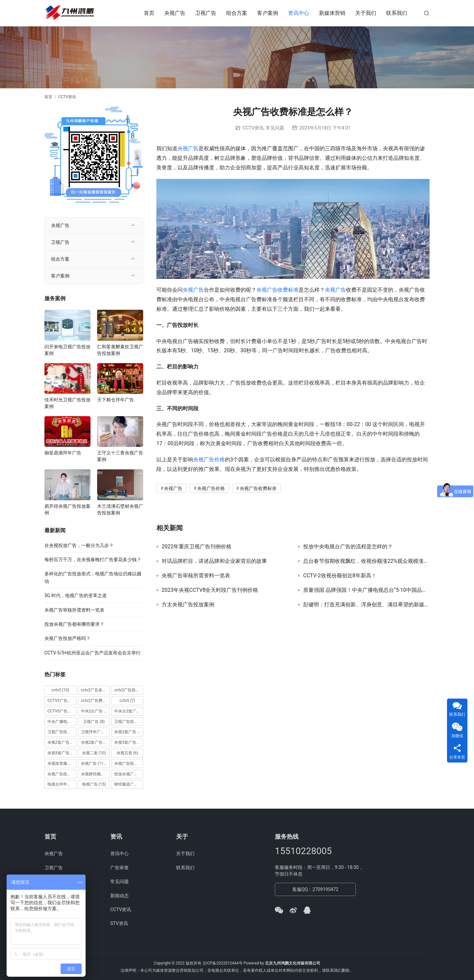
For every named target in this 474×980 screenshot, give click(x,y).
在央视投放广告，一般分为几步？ (79, 545)
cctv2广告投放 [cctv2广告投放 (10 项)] (129, 690)
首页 (149, 13)
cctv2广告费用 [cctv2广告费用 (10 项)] (95, 701)
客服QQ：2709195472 (315, 889)
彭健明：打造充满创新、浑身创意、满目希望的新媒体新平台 (366, 605)
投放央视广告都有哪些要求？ (74, 624)
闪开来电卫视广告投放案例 (67, 350)
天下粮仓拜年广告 (116, 400)
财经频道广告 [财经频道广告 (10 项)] (129, 784)
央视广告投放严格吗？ (67, 638)
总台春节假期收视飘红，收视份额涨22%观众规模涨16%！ (366, 561)
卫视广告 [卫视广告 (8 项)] (94, 722)
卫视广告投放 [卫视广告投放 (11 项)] (129, 722)
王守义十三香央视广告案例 (120, 456)
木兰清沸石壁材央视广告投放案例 (120, 509)
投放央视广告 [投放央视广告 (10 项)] (129, 774)
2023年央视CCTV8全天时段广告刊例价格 (210, 590)
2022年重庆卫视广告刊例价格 (197, 547)
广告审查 (119, 868)
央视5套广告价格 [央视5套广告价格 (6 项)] (129, 742)
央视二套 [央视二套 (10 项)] (94, 753)
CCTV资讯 (253, 128)
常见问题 (275, 128)
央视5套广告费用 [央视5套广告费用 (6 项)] (62, 753)
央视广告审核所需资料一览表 (196, 576)
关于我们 (366, 13)
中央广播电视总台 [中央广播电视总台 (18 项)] (62, 722)
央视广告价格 (209, 460)
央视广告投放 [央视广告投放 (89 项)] (129, 764)
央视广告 (175, 13)
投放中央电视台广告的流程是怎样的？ (348, 547)
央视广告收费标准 (277, 290)
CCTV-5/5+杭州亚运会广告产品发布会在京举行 (92, 653)
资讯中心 (299, 13)
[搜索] (427, 13)
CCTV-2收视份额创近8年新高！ (340, 576)
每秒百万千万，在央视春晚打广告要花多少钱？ (93, 560)
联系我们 (397, 13)
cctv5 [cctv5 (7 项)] (127, 701)
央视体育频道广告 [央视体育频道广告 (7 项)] (62, 764)
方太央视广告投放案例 (188, 605)
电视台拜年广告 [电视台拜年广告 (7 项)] (62, 784)
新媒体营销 (332, 13)
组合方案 (237, 13)
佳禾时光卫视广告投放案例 (67, 403)
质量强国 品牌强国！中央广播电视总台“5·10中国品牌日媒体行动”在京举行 (366, 590)
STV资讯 (119, 923)
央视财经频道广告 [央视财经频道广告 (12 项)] (95, 774)
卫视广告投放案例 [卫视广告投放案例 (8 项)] (62, 732)
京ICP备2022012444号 (223, 963)
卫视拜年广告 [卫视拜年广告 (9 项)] (95, 732)
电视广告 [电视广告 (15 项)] (94, 784)
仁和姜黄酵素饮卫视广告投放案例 (120, 350)
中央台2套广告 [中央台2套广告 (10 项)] (129, 711)
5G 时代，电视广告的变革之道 (76, 595)
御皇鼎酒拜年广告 (63, 453)
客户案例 (268, 13)
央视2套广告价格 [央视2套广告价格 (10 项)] (62, 742)
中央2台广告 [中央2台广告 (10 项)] (95, 711)
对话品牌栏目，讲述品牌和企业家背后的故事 (214, 561)
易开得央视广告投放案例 (67, 509)
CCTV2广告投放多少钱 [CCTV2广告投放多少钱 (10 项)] (62, 701)
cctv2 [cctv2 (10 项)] (60, 690)
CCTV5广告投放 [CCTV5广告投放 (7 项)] (62, 711)
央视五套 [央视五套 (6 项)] (127, 753)
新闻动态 (119, 896)
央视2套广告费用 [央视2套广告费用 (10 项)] (95, 742)
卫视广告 (206, 13)
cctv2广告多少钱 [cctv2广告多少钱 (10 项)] (95, 690)
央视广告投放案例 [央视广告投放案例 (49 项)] (62, 774)
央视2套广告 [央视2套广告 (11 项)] (129, 732)
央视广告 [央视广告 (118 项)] (94, 764)
